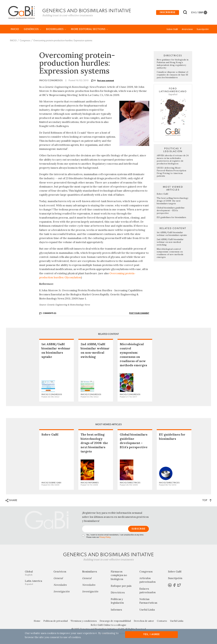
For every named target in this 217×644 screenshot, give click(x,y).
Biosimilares (56, 30)
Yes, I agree (152, 634)
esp (201, 13)
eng (194, 13)
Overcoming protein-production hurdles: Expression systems (63, 41)
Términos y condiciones (84, 621)
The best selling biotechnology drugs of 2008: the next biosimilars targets (172, 201)
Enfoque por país (121, 586)
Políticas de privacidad (56, 621)
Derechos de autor (144, 621)
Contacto (162, 621)
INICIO (15, 30)
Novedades (60, 585)
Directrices (118, 593)
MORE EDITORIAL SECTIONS (90, 30)
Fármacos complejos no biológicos (119, 576)
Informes (116, 610)
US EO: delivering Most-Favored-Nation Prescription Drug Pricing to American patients (171, 172)
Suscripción (203, 30)
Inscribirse (168, 13)
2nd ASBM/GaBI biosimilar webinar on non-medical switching (170, 242)
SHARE (11, 501)
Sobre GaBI (172, 30)
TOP (207, 501)
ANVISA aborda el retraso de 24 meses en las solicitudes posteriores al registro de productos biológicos (173, 160)
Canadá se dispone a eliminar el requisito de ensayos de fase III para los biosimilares (172, 75)
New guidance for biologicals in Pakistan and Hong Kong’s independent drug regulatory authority (173, 64)
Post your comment (106, 81)
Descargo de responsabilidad (115, 621)
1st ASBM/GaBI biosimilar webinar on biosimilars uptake (172, 234)
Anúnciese (187, 30)
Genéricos (33, 30)
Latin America (37, 583)
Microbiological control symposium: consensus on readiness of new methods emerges (170, 253)
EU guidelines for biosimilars (171, 218)
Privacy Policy (105, 538)
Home (37, 621)
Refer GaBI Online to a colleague (108, 625)
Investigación (61, 592)
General (58, 579)
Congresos (25, 41)
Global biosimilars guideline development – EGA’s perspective (171, 211)
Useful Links (147, 610)
